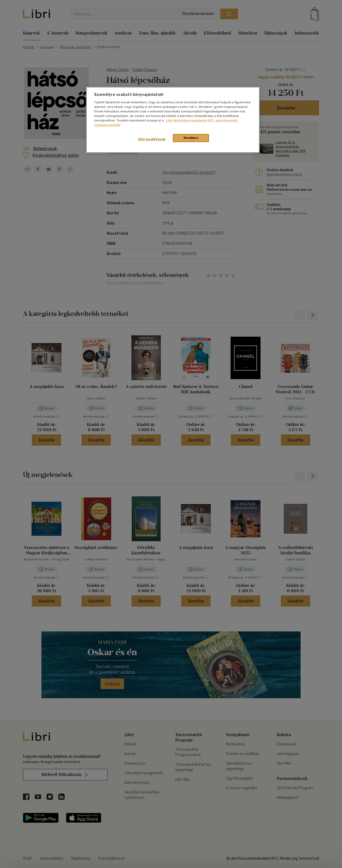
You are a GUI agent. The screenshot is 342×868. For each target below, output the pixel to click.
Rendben (191, 138)
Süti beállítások (152, 139)
